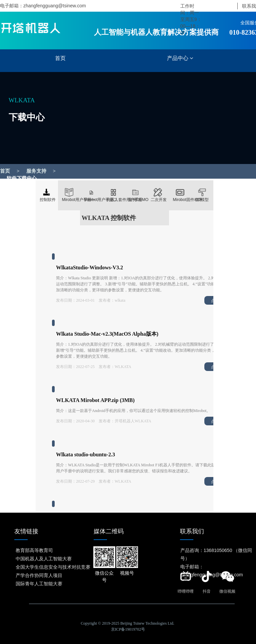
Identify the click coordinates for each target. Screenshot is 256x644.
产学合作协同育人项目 (39, 575)
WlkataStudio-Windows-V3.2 (89, 267)
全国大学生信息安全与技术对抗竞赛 (53, 567)
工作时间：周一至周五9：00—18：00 (191, 19)
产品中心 (180, 58)
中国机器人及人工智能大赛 (44, 558)
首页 (60, 58)
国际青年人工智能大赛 (39, 583)
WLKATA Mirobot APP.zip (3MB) (95, 400)
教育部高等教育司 (34, 550)
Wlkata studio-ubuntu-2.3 (85, 454)
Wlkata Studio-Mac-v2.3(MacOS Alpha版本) (107, 334)
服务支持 (36, 171)
